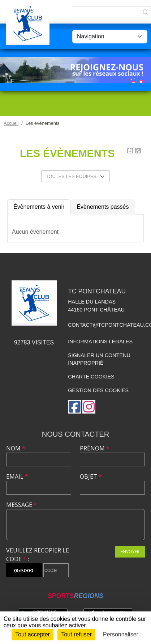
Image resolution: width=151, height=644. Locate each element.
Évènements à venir (39, 207)
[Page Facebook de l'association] (74, 407)
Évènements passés (103, 207)
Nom (16, 448)
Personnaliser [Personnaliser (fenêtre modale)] (121, 634)
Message (21, 505)
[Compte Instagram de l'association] (89, 407)
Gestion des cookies (98, 390)
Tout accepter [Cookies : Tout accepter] (33, 634)
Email (17, 476)
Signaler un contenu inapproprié (99, 359)
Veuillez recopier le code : (38, 555)
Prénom (95, 448)
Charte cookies (91, 377)
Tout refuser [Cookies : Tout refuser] (76, 634)
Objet (91, 476)
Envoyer (130, 552)
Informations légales (100, 342)
